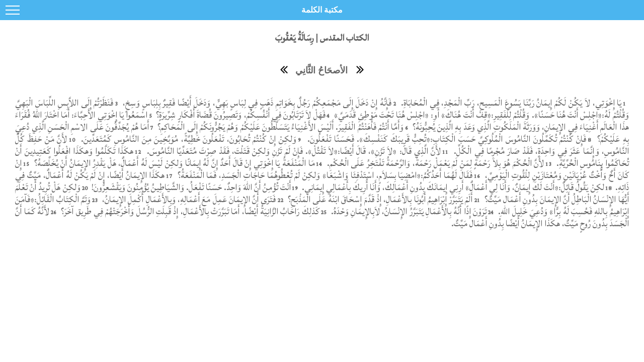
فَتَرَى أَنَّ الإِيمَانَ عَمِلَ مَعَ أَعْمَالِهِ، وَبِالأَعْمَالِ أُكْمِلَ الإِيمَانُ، (188, 199)
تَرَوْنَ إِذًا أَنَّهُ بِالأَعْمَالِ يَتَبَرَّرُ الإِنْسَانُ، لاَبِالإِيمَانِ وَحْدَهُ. (408, 211)
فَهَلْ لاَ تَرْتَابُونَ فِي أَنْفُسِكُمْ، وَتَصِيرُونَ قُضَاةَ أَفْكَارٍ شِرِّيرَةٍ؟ (240, 115)
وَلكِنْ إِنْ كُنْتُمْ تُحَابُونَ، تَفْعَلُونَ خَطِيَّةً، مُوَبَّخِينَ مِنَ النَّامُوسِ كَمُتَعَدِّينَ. (187, 139)
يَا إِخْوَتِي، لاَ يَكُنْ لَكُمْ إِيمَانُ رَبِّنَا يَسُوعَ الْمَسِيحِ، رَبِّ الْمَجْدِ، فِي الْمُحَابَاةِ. (510, 103)
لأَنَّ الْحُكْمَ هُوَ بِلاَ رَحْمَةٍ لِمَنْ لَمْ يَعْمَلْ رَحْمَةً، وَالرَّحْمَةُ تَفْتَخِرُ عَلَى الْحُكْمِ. (436, 163)
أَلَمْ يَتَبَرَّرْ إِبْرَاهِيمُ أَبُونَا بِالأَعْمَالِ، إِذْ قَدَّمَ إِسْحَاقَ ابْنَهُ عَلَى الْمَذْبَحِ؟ (379, 199)
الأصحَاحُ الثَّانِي (321, 70)
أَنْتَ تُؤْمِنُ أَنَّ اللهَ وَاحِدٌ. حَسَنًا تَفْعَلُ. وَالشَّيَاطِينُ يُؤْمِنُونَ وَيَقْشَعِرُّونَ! (190, 187)
